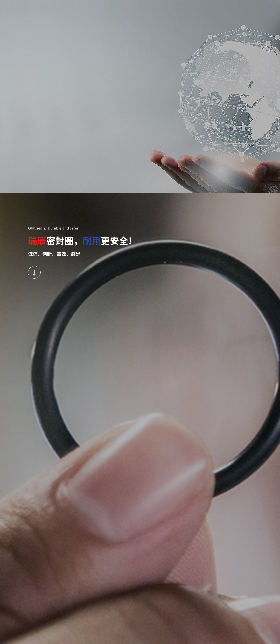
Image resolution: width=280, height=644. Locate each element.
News (158, 6)
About (108, 6)
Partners (142, 6)
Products (124, 6)
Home (93, 6)
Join (171, 6)
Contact (186, 6)
